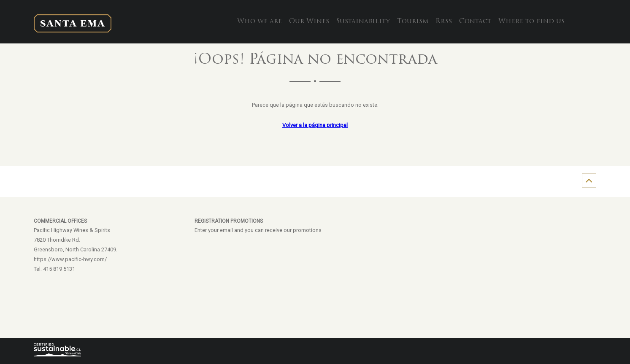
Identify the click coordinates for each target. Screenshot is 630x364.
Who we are (260, 22)
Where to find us (531, 22)
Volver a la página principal (315, 125)
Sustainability (363, 22)
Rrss (444, 22)
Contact (475, 22)
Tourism (413, 22)
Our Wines (309, 22)
